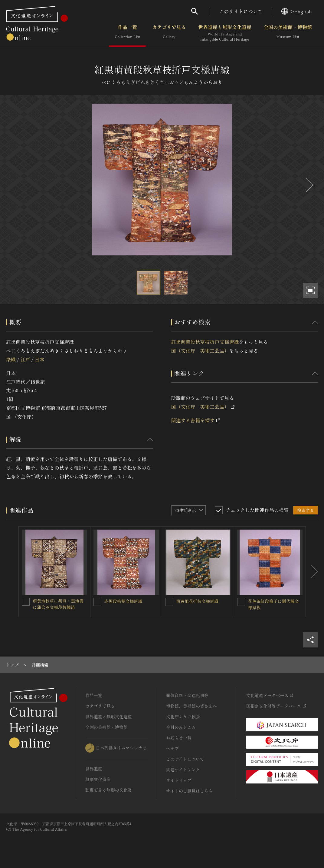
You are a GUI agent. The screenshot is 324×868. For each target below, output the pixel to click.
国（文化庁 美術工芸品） (200, 351)
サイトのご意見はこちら (189, 791)
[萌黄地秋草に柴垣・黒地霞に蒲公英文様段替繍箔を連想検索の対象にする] (26, 602)
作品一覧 (128, 33)
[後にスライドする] (309, 185)
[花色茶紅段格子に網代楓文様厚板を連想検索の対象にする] (241, 602)
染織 (11, 359)
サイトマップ (179, 780)
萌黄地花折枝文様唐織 (197, 601)
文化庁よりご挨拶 (183, 717)
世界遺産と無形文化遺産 (225, 33)
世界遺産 (94, 769)
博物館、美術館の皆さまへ (191, 706)
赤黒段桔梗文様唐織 (123, 601)
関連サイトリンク (183, 770)
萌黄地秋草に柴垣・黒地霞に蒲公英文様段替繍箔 (58, 604)
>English (297, 11)
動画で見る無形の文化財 (109, 790)
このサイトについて (241, 11)
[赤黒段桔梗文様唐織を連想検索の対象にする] (97, 602)
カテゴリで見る (169, 33)
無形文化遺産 (98, 779)
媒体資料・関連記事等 (187, 695)
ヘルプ (172, 748)
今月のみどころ (181, 727)
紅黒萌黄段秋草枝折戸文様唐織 (205, 342)
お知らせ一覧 (179, 738)
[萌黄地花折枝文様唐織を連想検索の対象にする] (169, 602)
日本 (40, 359)
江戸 (25, 359)
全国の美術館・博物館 (288, 33)
